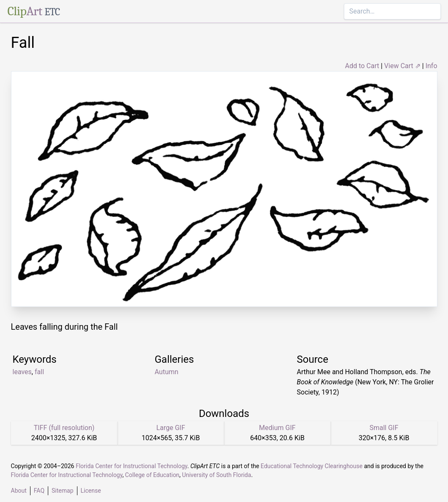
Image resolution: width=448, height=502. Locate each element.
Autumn (167, 372)
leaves (22, 372)
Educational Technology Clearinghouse (312, 466)
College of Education (153, 475)
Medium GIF (277, 428)
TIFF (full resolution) (64, 428)
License (91, 491)
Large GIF (170, 428)
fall (39, 372)
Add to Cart (362, 66)
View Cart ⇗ (402, 66)
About (19, 491)
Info (432, 66)
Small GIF (384, 428)
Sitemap (62, 491)
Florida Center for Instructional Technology (132, 466)
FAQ (39, 491)
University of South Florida (216, 475)
